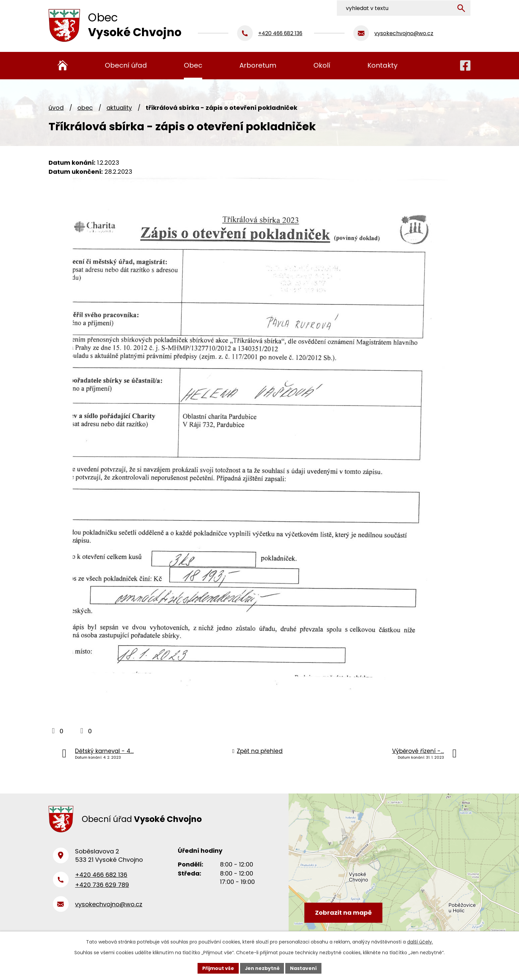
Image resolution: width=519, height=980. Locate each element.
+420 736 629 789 (102, 886)
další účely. (420, 942)
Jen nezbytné (262, 968)
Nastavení (304, 968)
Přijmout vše (218, 968)
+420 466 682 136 (101, 876)
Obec (85, 108)
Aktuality (119, 108)
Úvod (56, 108)
